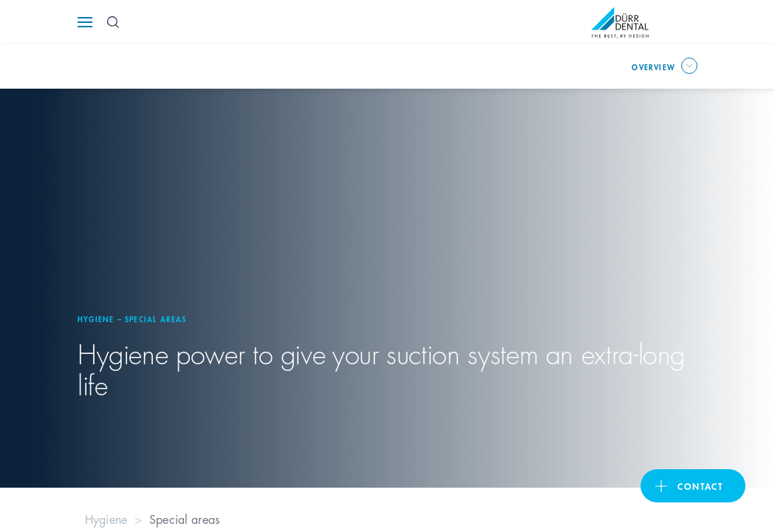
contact (700, 486)
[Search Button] (113, 22)
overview (653, 66)
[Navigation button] (85, 22)
